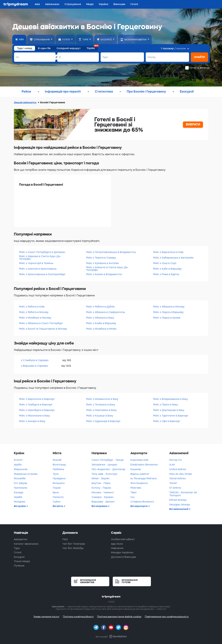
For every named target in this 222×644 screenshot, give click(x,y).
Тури (17, 548)
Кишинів (136, 469)
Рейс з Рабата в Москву (34, 312)
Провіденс (59, 478)
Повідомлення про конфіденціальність (167, 617)
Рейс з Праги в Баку (165, 405)
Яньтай (57, 460)
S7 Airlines (175, 488)
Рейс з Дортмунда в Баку (169, 410)
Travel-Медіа (22, 561)
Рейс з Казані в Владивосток (104, 274)
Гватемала (20, 488)
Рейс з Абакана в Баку (100, 318)
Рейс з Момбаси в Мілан (101, 329)
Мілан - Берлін (101, 478)
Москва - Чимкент (103, 492)
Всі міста (58, 506)
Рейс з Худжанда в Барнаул (103, 421)
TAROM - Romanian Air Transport (183, 494)
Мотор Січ (176, 460)
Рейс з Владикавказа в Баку (170, 399)
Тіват (134, 492)
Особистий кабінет (123, 539)
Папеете (58, 497)
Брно (56, 492)
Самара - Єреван (103, 497)
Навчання (117, 548)
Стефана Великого (142, 502)
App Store (117, 544)
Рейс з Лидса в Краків (167, 318)
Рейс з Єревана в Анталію (103, 263)
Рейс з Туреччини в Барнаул (171, 416)
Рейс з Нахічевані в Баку (101, 410)
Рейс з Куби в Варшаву (167, 269)
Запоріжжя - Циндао (104, 465)
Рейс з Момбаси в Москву (35, 318)
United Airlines (178, 469)
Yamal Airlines (178, 478)
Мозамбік (20, 478)
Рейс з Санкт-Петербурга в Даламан (42, 252)
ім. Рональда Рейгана (144, 478)
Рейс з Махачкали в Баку (35, 416)
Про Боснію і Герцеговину (146, 92)
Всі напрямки (100, 506)
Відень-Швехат (140, 474)
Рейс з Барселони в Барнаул (37, 399)
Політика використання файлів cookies (119, 617)
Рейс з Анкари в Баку (32, 421)
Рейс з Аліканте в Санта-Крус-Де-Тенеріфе (107, 269)
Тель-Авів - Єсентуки (104, 474)
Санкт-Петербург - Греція (108, 460)
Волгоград (59, 465)
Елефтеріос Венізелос (144, 465)
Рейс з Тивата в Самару (101, 258)
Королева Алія (139, 460)
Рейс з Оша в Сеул (165, 263)
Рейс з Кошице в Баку (100, 416)
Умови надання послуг (46, 617)
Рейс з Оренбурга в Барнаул (37, 410)
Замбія (18, 497)
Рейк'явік (136, 488)
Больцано (59, 483)
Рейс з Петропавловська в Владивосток (111, 252)
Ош (133, 497)
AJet (172, 465)
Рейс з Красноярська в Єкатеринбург (42, 274)
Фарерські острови (26, 474)
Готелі (18, 552)
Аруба (18, 465)
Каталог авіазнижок (26, 544)
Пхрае (57, 488)
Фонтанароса (139, 483)
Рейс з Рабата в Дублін (101, 307)
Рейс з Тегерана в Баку (101, 405)
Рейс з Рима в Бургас (166, 274)
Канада (19, 492)
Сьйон (57, 502)
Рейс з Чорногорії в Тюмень (36, 263)
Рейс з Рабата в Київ (32, 307)
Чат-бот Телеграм (74, 544)
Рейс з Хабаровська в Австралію (173, 258)
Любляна (58, 469)
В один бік (44, 48)
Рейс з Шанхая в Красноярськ (38, 269)
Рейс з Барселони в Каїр (168, 252)
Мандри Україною (122, 552)
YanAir (173, 483)
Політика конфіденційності (78, 617)
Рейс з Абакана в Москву (169, 307)
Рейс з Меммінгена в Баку (102, 399)
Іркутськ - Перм (101, 483)
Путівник (19, 566)
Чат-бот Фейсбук (73, 548)
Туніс (56, 474)
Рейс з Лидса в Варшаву (168, 312)
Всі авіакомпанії (179, 509)
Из (17, 57)
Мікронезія (21, 469)
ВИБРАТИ (193, 124)
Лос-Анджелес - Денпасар (108, 469)
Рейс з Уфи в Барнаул (166, 421)
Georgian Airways (180, 505)
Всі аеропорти (139, 506)
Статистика (104, 92)
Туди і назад (25, 48)
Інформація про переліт (63, 92)
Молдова (20, 502)
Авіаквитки (21, 539)
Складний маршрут (69, 48)
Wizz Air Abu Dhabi (181, 474)
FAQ (65, 539)
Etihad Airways (178, 500)
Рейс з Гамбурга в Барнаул (36, 405)
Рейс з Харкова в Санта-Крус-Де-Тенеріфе (40, 258)
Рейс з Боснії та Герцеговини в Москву (43, 329)
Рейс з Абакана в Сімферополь (106, 312)
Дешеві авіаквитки (25, 102)
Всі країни (20, 506)
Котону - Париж (101, 488)
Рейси (26, 92)
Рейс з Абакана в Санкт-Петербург (41, 323)
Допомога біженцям (123, 557)
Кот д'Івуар (20, 483)
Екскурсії (187, 92)
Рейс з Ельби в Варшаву (101, 323)
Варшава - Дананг (103, 502)
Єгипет (18, 460)
